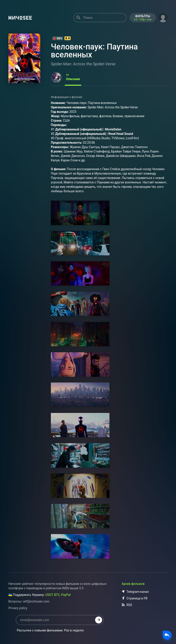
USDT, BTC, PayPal (58, 595)
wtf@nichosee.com (36, 601)
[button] (163, 17)
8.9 (68, 38)
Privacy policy (18, 608)
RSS (127, 605)
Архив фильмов (133, 584)
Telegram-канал (135, 592)
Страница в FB (135, 598)
